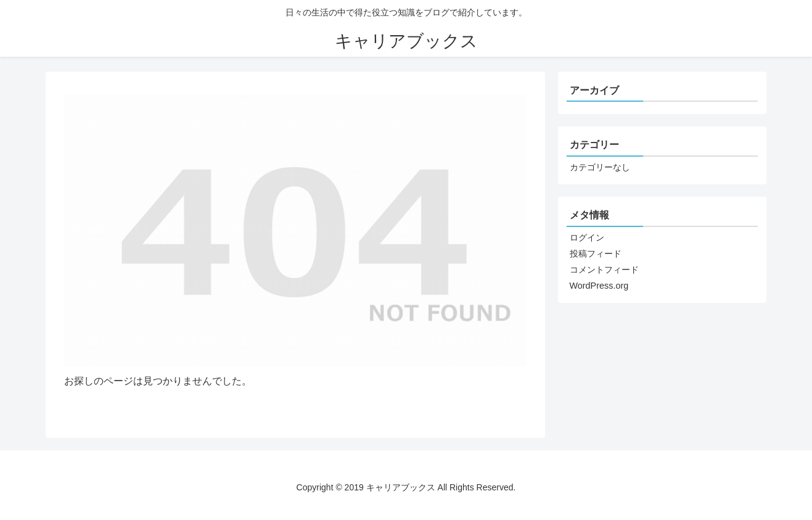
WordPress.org (599, 286)
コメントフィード (604, 270)
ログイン (587, 237)
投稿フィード (596, 254)
